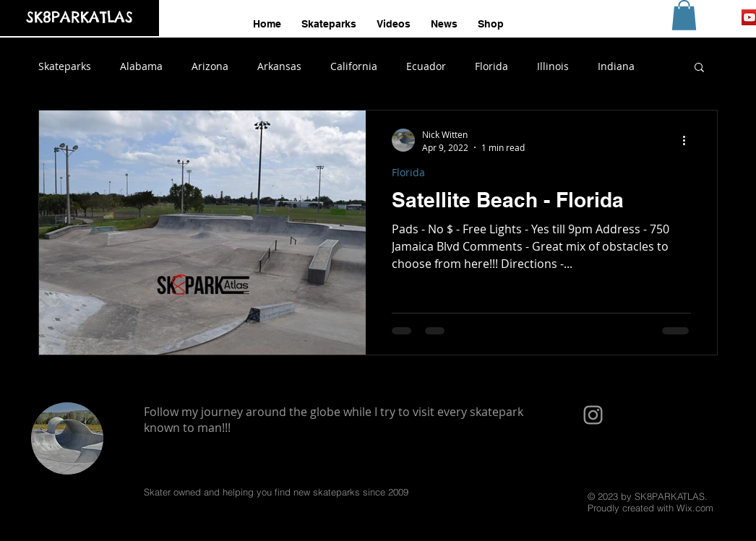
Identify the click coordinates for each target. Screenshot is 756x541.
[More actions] (689, 140)
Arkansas (279, 66)
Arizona (210, 66)
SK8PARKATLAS (80, 17)
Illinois (553, 66)
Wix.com (695, 508)
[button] (684, 15)
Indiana (616, 66)
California (354, 66)
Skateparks (65, 66)
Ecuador (426, 66)
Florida (491, 66)
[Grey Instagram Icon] (593, 415)
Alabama (141, 66)
